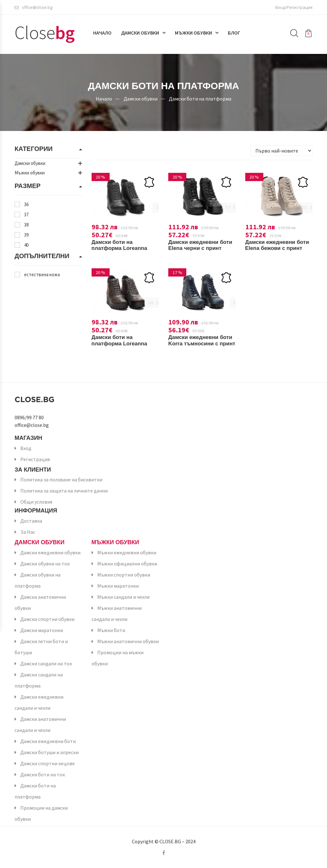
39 (26, 235)
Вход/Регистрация (294, 8)
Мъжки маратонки (118, 586)
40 (26, 245)
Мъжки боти (111, 630)
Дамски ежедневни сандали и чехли (39, 702)
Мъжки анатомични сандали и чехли (117, 613)
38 (26, 225)
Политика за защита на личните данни (64, 491)
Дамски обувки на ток (45, 564)
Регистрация (35, 459)
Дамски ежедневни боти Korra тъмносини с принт (200, 343)
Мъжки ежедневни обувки (127, 552)
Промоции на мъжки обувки (118, 658)
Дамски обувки (140, 34)
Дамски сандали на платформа (39, 680)
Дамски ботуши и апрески (49, 752)
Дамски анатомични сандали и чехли (40, 724)
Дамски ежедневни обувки (50, 552)
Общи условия (36, 502)
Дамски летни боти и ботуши (41, 647)
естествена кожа (42, 274)
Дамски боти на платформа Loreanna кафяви (121, 343)
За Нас (28, 532)
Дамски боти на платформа (200, 98)
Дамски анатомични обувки (40, 602)
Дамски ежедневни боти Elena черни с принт (195, 248)
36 (26, 204)
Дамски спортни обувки (47, 619)
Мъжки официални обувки (127, 564)
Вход (26, 448)
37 (26, 215)
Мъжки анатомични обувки (128, 641)
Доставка (31, 521)
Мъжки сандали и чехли (123, 597)
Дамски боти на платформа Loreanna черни (121, 248)
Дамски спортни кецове (48, 763)
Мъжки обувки (193, 34)
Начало (102, 34)
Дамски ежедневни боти (48, 741)
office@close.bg (33, 8)
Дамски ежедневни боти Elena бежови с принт (274, 248)
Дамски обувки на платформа (38, 580)
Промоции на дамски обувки (41, 813)
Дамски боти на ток (43, 774)
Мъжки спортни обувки (124, 575)
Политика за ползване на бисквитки (61, 480)
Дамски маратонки (42, 630)
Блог (234, 34)
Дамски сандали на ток (46, 663)
